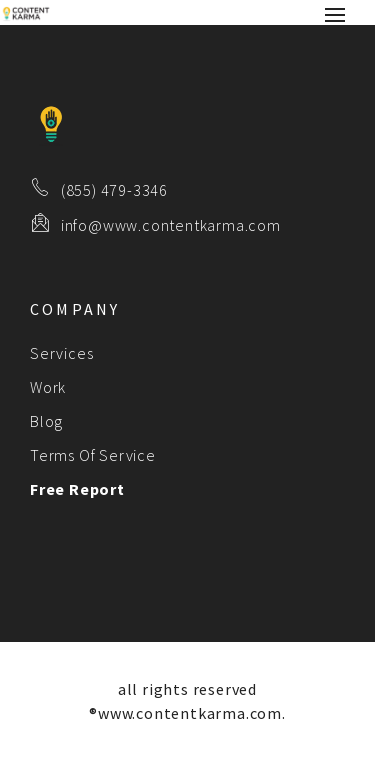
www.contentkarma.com (190, 713)
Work (48, 387)
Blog (46, 421)
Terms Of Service (93, 455)
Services (61, 353)
